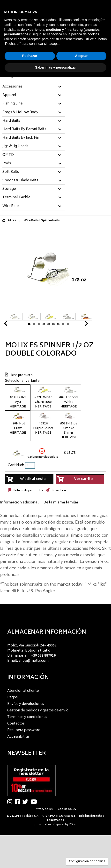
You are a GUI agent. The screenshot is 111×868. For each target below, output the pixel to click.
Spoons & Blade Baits (20, 181)
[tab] (34, 87)
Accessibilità (18, 737)
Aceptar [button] (81, 56)
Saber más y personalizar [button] (55, 67)
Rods (7, 164)
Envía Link (59, 491)
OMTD (8, 155)
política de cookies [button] (85, 34)
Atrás (9, 221)
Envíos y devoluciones (26, 704)
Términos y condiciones (27, 717)
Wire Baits (11, 206)
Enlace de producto (28, 491)
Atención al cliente (23, 691)
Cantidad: (16, 465)
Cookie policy (67, 809)
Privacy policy (44, 809)
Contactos (16, 724)
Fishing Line (12, 104)
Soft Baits (11, 172)
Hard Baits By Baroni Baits (24, 129)
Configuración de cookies (87, 862)
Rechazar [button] (30, 56)
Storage (9, 189)
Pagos (12, 697)
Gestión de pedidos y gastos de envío (38, 711)
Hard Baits (11, 121)
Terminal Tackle (16, 198)
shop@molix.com (34, 661)
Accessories (12, 87)
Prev (11, 325)
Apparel (9, 95)
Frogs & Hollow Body (20, 112)
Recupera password (24, 730)
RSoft (73, 824)
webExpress (56, 824)
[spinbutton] (30, 465)
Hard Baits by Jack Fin (21, 138)
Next (81, 325)
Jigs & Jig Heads (15, 146)
